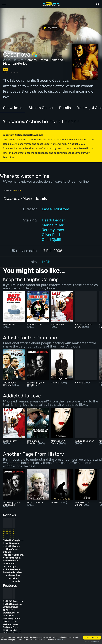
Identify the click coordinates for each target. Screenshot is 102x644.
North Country (35, 502)
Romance (56, 60)
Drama (43, 60)
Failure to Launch (85, 441)
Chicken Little (35, 325)
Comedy (31, 60)
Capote (55, 383)
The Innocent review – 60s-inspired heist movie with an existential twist (12, 540)
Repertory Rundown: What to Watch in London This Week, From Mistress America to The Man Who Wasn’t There (80, 584)
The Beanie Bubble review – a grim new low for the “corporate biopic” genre (58, 540)
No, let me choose (92, 642)
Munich (55, 502)
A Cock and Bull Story (84, 326)
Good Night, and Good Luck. (36, 384)
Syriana (79, 383)
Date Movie (9, 325)
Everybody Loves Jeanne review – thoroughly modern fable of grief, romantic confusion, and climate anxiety (80, 543)
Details (65, 108)
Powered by (13, 191)
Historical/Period (15, 64)
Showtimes (13, 108)
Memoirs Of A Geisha (58, 442)
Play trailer (50, 28)
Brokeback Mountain (33, 442)
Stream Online (41, 108)
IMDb (46, 262)
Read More (61, 640)
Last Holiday (58, 325)
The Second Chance (10, 384)
